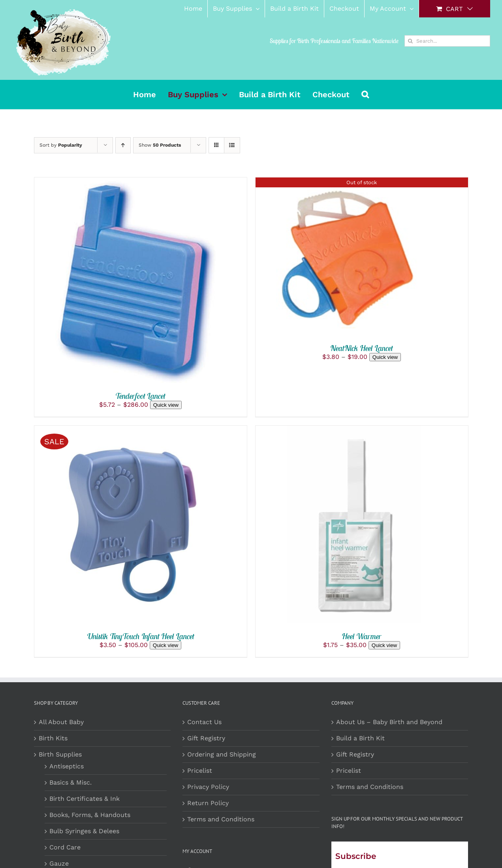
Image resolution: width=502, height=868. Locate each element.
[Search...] (447, 41)
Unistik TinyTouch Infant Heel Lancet (141, 636)
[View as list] (232, 145)
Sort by (61, 145)
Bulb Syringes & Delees (84, 831)
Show (160, 145)
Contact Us (204, 722)
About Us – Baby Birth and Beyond (389, 722)
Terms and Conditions (221, 819)
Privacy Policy (208, 787)
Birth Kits (53, 738)
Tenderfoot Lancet (140, 396)
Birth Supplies (60, 754)
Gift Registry (206, 738)
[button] (365, 94)
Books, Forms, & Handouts (90, 815)
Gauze (59, 863)
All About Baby (61, 722)
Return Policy (208, 803)
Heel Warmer (362, 636)
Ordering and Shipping (222, 754)
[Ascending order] (123, 145)
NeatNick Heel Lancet (362, 348)
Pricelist (200, 771)
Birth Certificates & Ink (85, 799)
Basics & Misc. (71, 782)
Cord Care (65, 847)
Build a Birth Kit (360, 738)
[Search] (410, 41)
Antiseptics (67, 766)
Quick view (166, 405)
